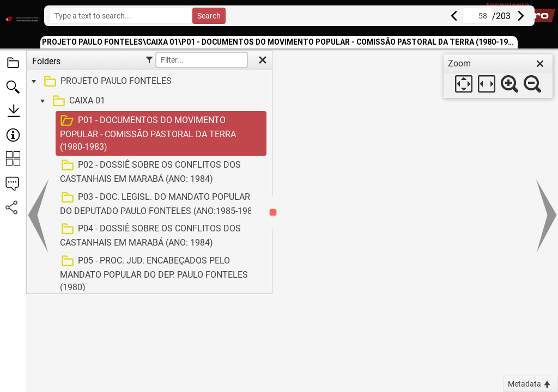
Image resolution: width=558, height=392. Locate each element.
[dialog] (498, 76)
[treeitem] (148, 82)
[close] (540, 64)
